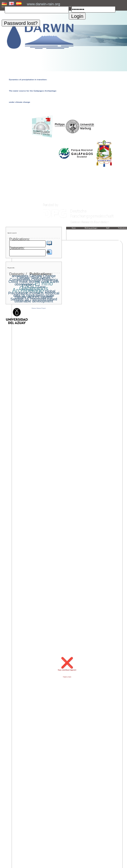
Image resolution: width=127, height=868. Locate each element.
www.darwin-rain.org (43, 4)
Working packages (91, 228)
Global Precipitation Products (32, 292)
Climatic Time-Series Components (30, 279)
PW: (70, 7)
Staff (108, 228)
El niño (43, 283)
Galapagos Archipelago (30, 289)
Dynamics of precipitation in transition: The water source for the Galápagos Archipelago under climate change (33, 91)
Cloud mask (18, 281)
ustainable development (34, 301)
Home (74, 228)
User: (3, 7)
